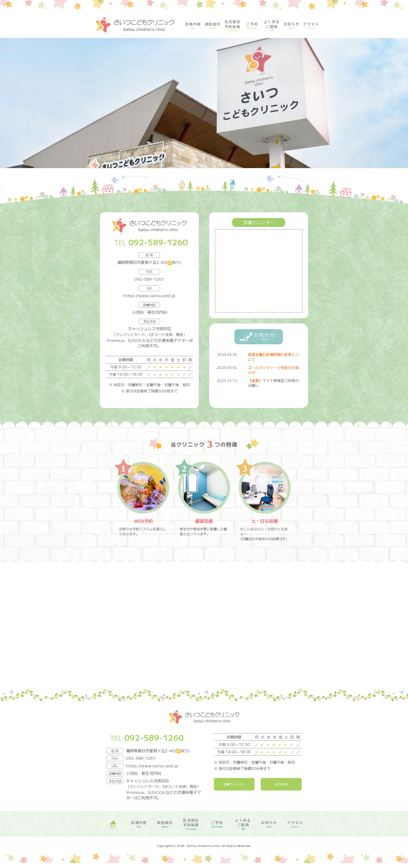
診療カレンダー (234, 789)
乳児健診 (232, 26)
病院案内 (213, 26)
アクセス (311, 26)
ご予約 (252, 26)
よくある (272, 26)
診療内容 (193, 26)
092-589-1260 (158, 242)
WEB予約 (281, 789)
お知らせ (292, 26)
